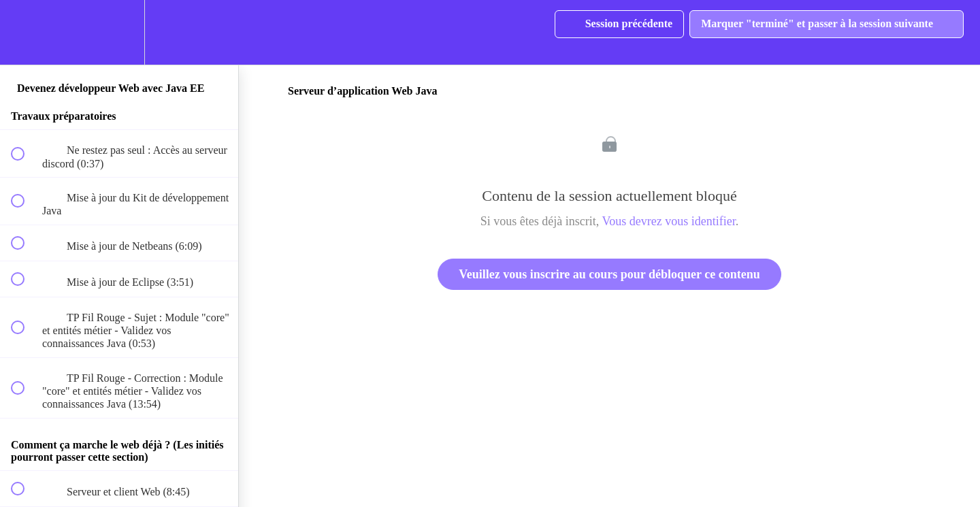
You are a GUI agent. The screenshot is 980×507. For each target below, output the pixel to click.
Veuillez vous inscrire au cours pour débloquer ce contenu (609, 274)
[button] (25, 32)
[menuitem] (119, 32)
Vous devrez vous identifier (669, 221)
